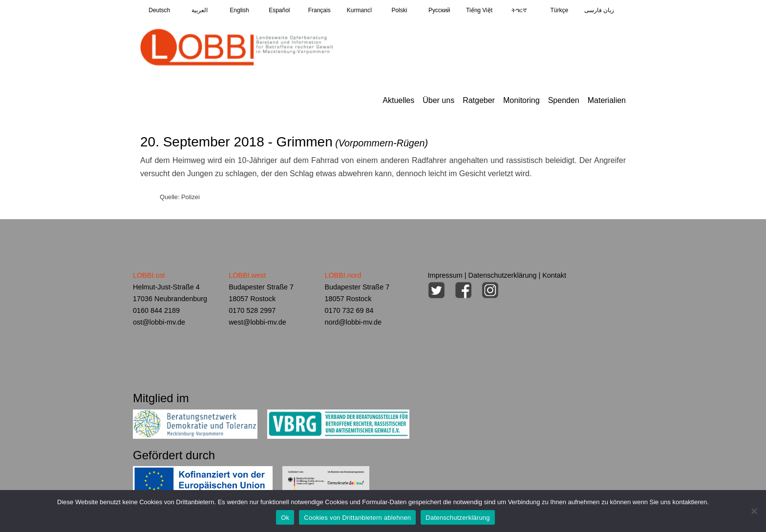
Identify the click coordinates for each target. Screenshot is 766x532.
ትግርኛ (519, 10)
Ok (285, 518)
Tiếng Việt (479, 10)
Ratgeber (479, 100)
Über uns (438, 100)
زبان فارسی (599, 10)
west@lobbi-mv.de (257, 322)
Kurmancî (359, 10)
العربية (200, 10)
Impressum (445, 275)
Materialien (607, 100)
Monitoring (521, 100)
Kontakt (554, 275)
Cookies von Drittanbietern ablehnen (357, 518)
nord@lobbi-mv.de (353, 322)
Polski (399, 10)
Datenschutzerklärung (503, 275)
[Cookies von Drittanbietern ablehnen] (754, 511)
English (239, 10)
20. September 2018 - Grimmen (284, 142)
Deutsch (159, 10)
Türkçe (559, 10)
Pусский (439, 10)
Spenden (564, 100)
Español (279, 10)
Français (319, 10)
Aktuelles (398, 100)
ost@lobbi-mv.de (159, 322)
